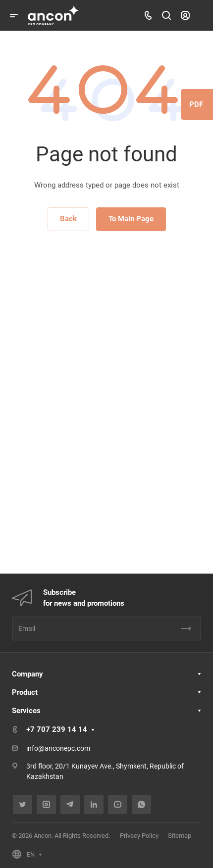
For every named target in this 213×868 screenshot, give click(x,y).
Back (68, 219)
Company (27, 674)
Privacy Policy (139, 836)
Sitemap (180, 836)
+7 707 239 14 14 (57, 729)
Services (26, 711)
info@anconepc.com (58, 748)
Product (25, 692)
